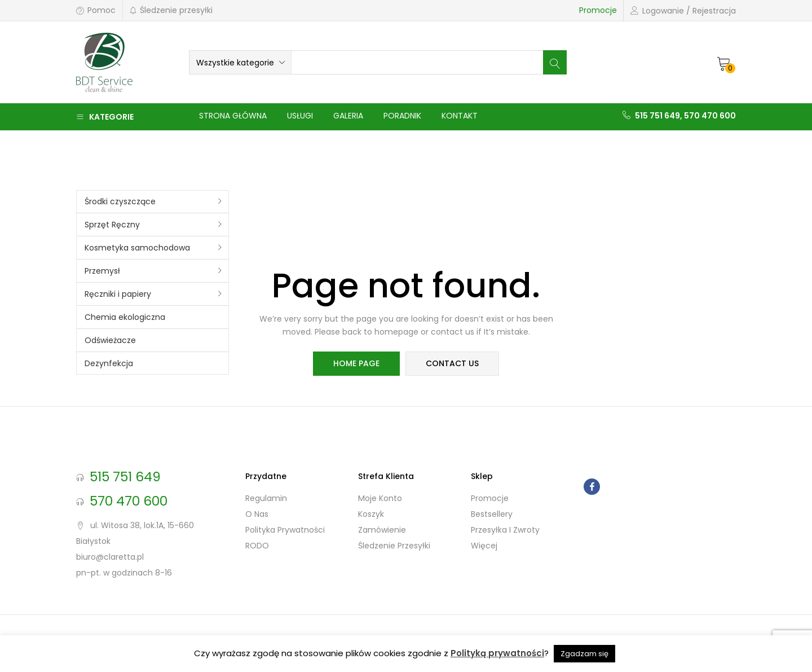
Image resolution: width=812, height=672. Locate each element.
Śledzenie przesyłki (171, 10)
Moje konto (380, 498)
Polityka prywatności (285, 530)
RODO (257, 546)
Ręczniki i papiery (118, 294)
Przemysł (102, 271)
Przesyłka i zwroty (505, 530)
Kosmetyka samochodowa (137, 248)
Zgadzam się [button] (584, 654)
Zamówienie (382, 530)
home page (356, 364)
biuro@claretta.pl (110, 557)
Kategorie (105, 117)
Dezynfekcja (109, 363)
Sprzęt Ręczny (112, 225)
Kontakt (460, 116)
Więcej (484, 546)
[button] (240, 63)
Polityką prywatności (497, 653)
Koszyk (371, 514)
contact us (452, 364)
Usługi (300, 116)
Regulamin (266, 498)
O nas (257, 514)
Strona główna (233, 116)
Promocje (598, 10)
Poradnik (402, 116)
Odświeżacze (110, 340)
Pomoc (96, 10)
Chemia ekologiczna (125, 317)
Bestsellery (492, 514)
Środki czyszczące (120, 201)
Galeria (348, 116)
